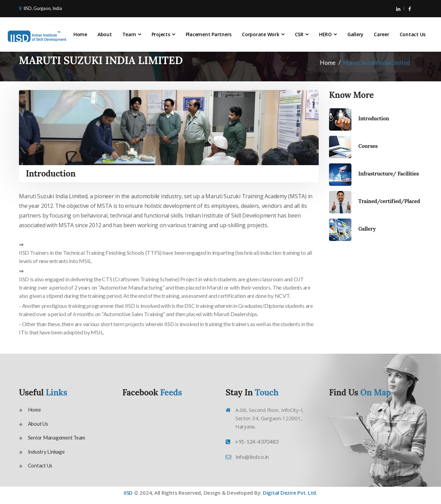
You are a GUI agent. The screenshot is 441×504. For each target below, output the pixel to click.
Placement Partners (209, 34)
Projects (161, 34)
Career (382, 34)
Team (129, 34)
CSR (299, 34)
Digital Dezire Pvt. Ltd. (290, 493)
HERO (325, 34)
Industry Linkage (46, 452)
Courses (368, 146)
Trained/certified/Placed (389, 201)
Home (80, 34)
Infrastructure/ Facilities (389, 174)
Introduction (374, 118)
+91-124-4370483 (257, 441)
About (105, 34)
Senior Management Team (57, 437)
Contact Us (413, 34)
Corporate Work (261, 34)
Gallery (355, 34)
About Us (38, 424)
